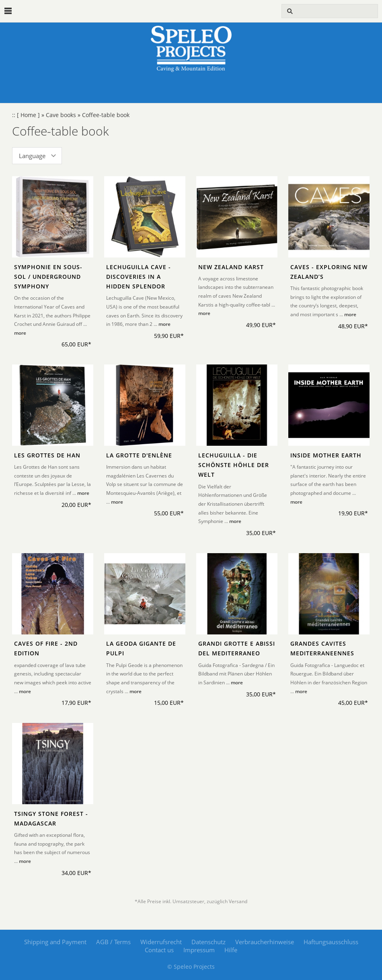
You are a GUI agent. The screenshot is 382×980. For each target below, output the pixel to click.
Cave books (61, 115)
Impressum (199, 950)
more (20, 333)
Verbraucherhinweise (265, 942)
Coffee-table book (106, 115)
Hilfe (231, 950)
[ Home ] (28, 115)
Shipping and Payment (55, 942)
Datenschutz (208, 942)
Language (32, 156)
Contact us (159, 950)
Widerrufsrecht (161, 942)
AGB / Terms (113, 942)
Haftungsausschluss (331, 942)
